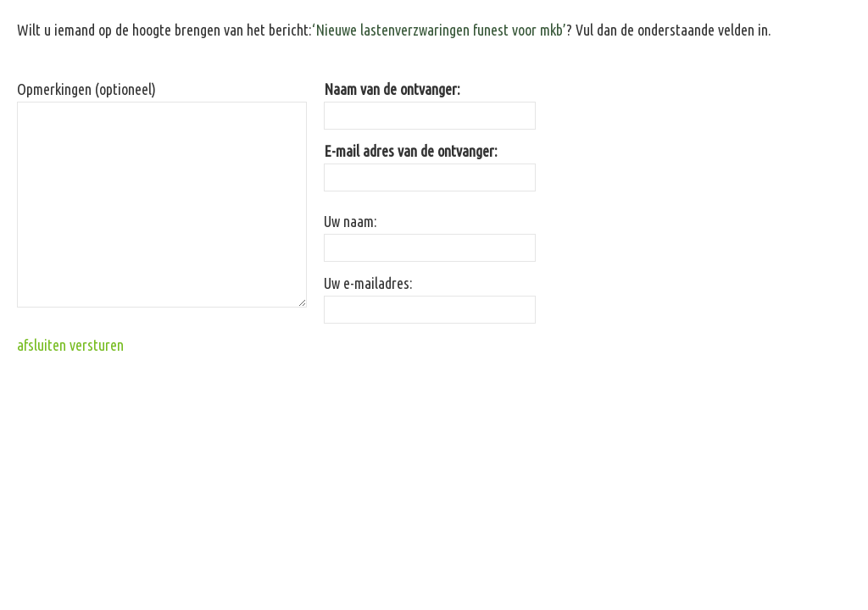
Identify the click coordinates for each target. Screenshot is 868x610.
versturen (97, 345)
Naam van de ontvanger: (392, 89)
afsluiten (42, 345)
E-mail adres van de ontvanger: (411, 151)
